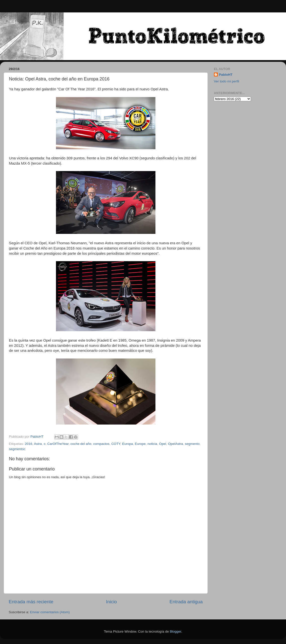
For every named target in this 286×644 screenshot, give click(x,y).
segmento (192, 444)
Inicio (111, 602)
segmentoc (17, 449)
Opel (163, 444)
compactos (101, 444)
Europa (128, 444)
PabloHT (226, 75)
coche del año (81, 444)
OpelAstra (176, 444)
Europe (140, 444)
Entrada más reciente (31, 602)
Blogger (176, 631)
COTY (116, 444)
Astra (38, 444)
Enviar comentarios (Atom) (50, 612)
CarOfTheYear (58, 444)
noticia (152, 444)
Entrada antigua (186, 602)
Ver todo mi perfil (226, 81)
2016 (29, 444)
